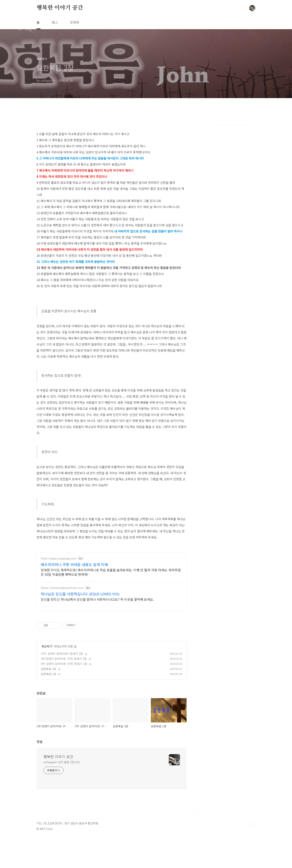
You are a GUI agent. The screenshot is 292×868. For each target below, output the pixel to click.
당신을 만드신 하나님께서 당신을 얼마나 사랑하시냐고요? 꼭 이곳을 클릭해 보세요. (97, 599)
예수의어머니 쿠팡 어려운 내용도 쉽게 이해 (74, 564)
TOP (252, 825)
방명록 (75, 22)
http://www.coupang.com (59, 558)
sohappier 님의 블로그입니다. (62, 762)
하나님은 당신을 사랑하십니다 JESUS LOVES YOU (80, 594)
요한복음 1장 (49, 674)
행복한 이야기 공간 (60, 8)
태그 (55, 22)
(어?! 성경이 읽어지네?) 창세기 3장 (62, 654)
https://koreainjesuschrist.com (62, 588)
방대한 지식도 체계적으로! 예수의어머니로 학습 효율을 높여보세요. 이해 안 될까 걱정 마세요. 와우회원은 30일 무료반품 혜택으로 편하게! (111, 572)
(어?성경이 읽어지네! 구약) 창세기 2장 (64, 659)
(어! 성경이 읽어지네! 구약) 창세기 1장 (64, 664)
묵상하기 (47, 646)
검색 (243, 8)
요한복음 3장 (49, 669)
